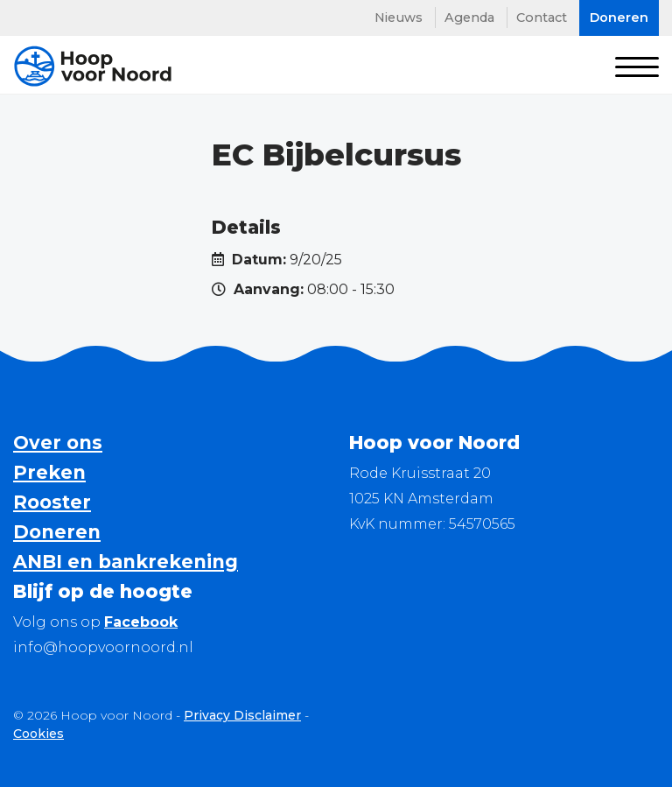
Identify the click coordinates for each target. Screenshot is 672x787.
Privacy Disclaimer (242, 715)
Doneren (57, 532)
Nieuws (399, 18)
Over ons (58, 443)
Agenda (469, 18)
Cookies (38, 734)
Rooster (52, 502)
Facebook (141, 622)
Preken (49, 472)
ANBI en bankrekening (126, 562)
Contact (542, 18)
